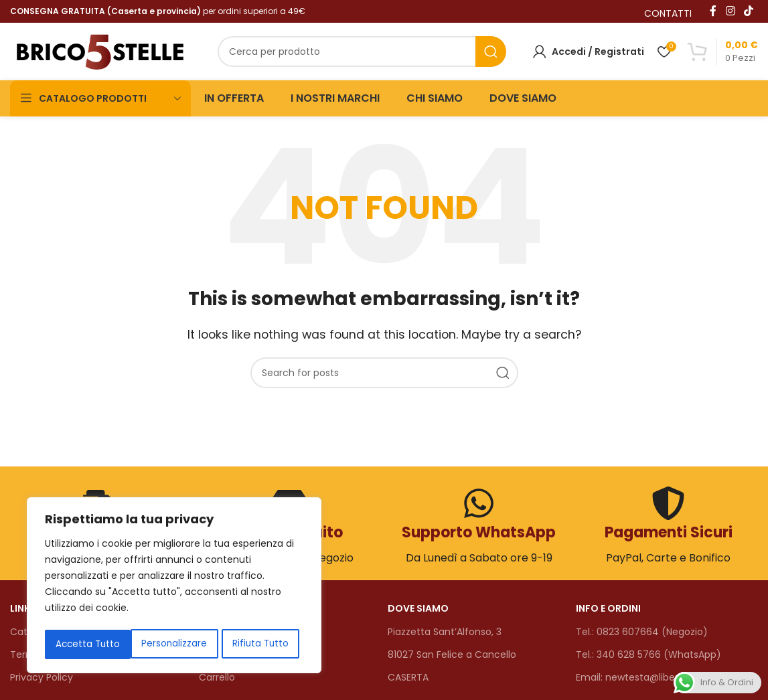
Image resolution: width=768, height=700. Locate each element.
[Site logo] (100, 49)
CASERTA (408, 675)
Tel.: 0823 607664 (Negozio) (642, 629)
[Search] (362, 50)
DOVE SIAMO (418, 606)
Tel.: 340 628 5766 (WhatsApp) (648, 652)
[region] (174, 587)
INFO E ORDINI (608, 606)
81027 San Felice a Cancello (452, 652)
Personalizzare (87, 644)
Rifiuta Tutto (174, 644)
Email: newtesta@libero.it (634, 675)
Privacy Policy (42, 675)
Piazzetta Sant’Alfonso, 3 (445, 629)
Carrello (217, 675)
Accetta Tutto (260, 644)
